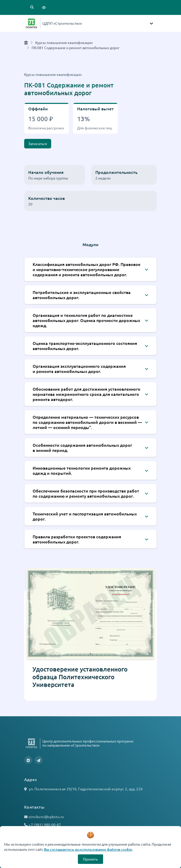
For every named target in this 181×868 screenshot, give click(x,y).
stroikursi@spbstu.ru (46, 817)
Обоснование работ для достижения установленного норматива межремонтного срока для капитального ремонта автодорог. (87, 394)
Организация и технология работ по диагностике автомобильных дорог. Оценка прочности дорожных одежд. (86, 320)
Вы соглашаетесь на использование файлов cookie (88, 849)
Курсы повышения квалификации (64, 42)
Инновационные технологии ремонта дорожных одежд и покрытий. (82, 470)
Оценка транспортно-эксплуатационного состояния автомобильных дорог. (85, 346)
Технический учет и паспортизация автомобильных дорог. (85, 516)
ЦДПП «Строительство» (62, 23)
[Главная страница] (26, 42)
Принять (90, 859)
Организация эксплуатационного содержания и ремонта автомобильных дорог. (79, 369)
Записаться (38, 144)
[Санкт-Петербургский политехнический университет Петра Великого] (31, 23)
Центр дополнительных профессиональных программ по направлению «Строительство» (88, 743)
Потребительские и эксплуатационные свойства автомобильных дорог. (82, 295)
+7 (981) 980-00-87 (45, 825)
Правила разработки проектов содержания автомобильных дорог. (77, 539)
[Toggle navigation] (151, 23)
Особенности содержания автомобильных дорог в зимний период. (82, 448)
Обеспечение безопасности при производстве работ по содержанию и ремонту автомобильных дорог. (86, 493)
